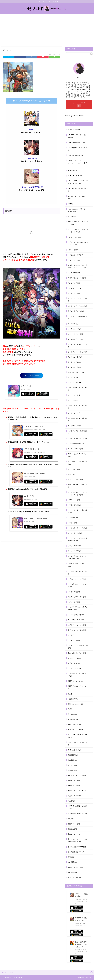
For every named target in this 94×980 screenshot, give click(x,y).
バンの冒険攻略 (73, 518)
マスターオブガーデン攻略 (77, 597)
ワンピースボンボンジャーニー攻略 (78, 675)
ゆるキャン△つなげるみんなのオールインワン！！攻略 (78, 267)
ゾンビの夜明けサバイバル (77, 444)
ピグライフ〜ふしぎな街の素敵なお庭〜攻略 (78, 540)
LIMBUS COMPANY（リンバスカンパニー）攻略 (78, 182)
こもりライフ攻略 (74, 260)
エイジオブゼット (74, 324)
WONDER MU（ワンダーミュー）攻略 (78, 223)
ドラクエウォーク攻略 (75, 480)
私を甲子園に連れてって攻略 (78, 814)
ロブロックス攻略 (74, 663)
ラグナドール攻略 (32, 375)
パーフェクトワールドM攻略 (78, 528)
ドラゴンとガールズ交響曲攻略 (78, 486)
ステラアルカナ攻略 (75, 426)
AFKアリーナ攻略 (74, 130)
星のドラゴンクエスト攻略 (77, 775)
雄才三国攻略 (72, 862)
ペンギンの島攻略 (74, 592)
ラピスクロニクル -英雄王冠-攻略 (78, 647)
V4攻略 (70, 204)
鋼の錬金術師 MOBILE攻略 (77, 847)
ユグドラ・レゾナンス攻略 (77, 625)
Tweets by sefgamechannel (75, 116)
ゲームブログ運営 (74, 395)
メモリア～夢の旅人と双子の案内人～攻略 (78, 608)
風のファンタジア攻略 (75, 867)
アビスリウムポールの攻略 (77, 278)
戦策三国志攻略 (73, 755)
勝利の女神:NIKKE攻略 (76, 704)
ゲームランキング (74, 400)
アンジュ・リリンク (75, 288)
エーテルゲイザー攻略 (75, 339)
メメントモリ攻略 (74, 602)
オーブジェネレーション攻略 (78, 352)
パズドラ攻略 (72, 523)
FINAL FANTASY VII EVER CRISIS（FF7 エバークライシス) (77, 163)
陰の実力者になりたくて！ (77, 852)
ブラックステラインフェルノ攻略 (78, 565)
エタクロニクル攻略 (75, 329)
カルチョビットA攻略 (75, 357)
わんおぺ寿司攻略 (74, 273)
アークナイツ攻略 (74, 293)
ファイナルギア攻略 (75, 551)
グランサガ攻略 (73, 377)
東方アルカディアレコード (77, 791)
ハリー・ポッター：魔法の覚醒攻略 (78, 512)
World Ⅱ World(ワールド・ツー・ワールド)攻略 (78, 231)
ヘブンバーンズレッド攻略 (77, 579)
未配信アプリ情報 (74, 786)
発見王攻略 (72, 801)
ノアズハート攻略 (74, 500)
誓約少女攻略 (72, 829)
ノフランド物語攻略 (75, 505)
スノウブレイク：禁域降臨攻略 (78, 432)
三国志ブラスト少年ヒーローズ (78, 688)
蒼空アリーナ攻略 (74, 824)
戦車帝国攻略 (72, 760)
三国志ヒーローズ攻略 (75, 681)
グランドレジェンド (75, 383)
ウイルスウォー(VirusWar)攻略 (78, 318)
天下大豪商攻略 (73, 719)
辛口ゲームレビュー (75, 834)
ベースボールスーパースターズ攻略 (78, 586)
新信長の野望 (72, 770)
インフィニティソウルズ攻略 (78, 306)
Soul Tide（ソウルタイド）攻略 (78, 190)
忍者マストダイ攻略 (75, 750)
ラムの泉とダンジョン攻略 (77, 653)
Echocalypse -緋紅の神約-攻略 (78, 149)
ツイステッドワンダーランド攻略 (78, 463)
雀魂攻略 (71, 857)
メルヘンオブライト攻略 (76, 615)
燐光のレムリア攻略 (75, 796)
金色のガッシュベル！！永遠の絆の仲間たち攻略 (78, 841)
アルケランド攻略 (74, 283)
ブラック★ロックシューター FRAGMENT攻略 (78, 557)
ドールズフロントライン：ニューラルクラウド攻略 (78, 494)
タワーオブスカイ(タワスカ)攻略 (77, 455)
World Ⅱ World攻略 (75, 237)
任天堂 (70, 694)
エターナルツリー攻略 (75, 334)
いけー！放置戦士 (74, 250)
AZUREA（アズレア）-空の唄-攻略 (77, 136)
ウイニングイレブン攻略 (76, 311)
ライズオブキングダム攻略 (77, 630)
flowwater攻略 (73, 171)
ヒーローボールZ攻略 (75, 533)
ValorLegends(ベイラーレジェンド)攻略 (77, 210)
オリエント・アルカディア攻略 (78, 346)
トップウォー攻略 (74, 469)
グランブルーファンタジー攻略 (78, 389)
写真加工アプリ (73, 699)
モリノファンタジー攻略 (76, 620)
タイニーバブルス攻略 (75, 449)
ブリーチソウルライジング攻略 (78, 573)
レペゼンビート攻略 (75, 658)
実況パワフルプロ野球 (75, 730)
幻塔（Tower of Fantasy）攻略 (78, 744)
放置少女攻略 (72, 765)
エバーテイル (31, 158)
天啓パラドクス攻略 (75, 725)
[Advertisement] (47, 30)
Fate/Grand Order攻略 (76, 155)
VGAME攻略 (72, 217)
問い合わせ (17, 978)
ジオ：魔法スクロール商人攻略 (78, 420)
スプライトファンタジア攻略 (78, 439)
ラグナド (71, 635)
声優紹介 (71, 709)
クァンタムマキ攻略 (75, 367)
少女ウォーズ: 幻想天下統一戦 (32, 187)
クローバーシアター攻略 (76, 372)
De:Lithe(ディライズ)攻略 (77, 143)
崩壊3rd (31, 130)
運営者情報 (8, 978)
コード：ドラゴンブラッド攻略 (78, 407)
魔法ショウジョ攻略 (75, 878)
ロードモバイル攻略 (75, 668)
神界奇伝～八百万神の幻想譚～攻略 (78, 807)
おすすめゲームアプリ (75, 255)
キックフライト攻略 (75, 362)
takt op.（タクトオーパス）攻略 (77, 198)
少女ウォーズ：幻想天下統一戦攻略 (78, 736)
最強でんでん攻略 (74, 781)
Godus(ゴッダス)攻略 (75, 176)
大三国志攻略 (72, 714)
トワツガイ (72, 474)
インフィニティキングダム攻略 (78, 300)
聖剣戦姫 (71, 819)
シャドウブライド (74, 413)
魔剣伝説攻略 (72, 872)
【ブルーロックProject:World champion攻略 (78, 244)
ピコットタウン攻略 (75, 546)
